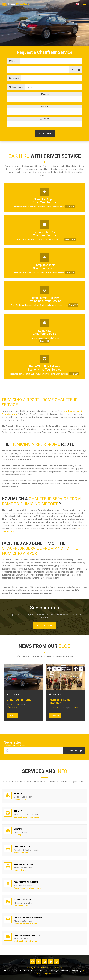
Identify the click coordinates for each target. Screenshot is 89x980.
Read (13, 715)
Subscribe (74, 751)
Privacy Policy (33, 968)
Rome (16, 4)
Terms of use (47, 968)
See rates (45, 626)
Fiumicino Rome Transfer (60, 701)
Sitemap (59, 968)
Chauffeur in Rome (19, 700)
